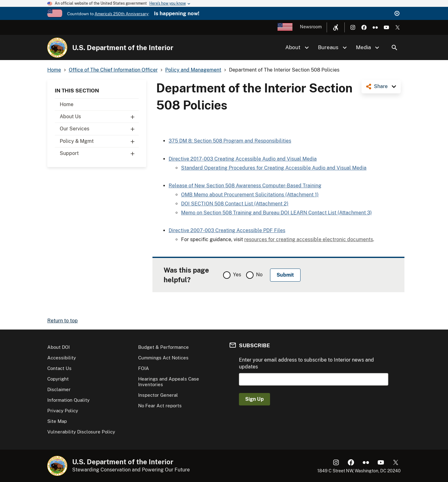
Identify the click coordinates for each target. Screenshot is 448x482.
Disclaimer (59, 389)
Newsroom (311, 27)
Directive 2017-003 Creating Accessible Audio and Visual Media (243, 159)
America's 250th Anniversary (121, 14)
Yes (237, 275)
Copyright (58, 379)
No (259, 275)
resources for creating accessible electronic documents (309, 239)
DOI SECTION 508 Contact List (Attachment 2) (235, 204)
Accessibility (62, 358)
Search (394, 48)
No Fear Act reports (160, 406)
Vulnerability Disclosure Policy (81, 432)
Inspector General (158, 395)
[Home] (57, 48)
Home (67, 104)
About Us (99, 117)
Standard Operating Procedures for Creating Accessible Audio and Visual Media (274, 168)
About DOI (58, 347)
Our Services (99, 129)
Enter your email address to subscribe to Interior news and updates (306, 363)
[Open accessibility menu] (336, 27)
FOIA (144, 368)
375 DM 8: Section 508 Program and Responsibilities (230, 141)
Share (381, 86)
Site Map (57, 421)
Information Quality (68, 400)
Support (99, 153)
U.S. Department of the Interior (123, 48)
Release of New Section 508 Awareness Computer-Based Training (245, 186)
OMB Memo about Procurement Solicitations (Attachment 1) (250, 195)
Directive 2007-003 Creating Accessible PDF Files (227, 230)
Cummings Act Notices (163, 358)
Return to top (63, 321)
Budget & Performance (163, 347)
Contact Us (59, 368)
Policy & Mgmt (99, 141)
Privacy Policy (63, 411)
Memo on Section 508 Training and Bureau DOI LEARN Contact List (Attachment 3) (276, 213)
